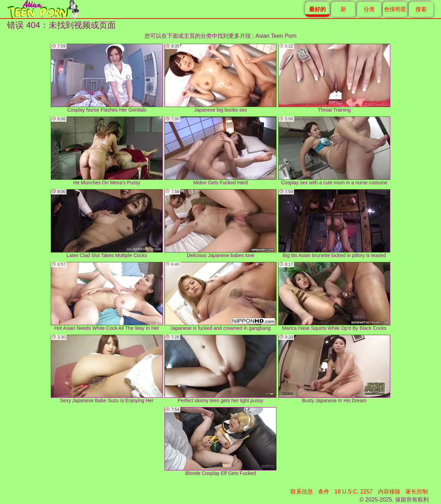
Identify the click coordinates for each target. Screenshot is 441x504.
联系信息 (302, 492)
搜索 (421, 9)
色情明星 (395, 9)
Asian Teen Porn (276, 36)
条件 (324, 492)
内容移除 (389, 492)
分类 (369, 9)
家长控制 (417, 492)
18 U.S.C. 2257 (354, 492)
